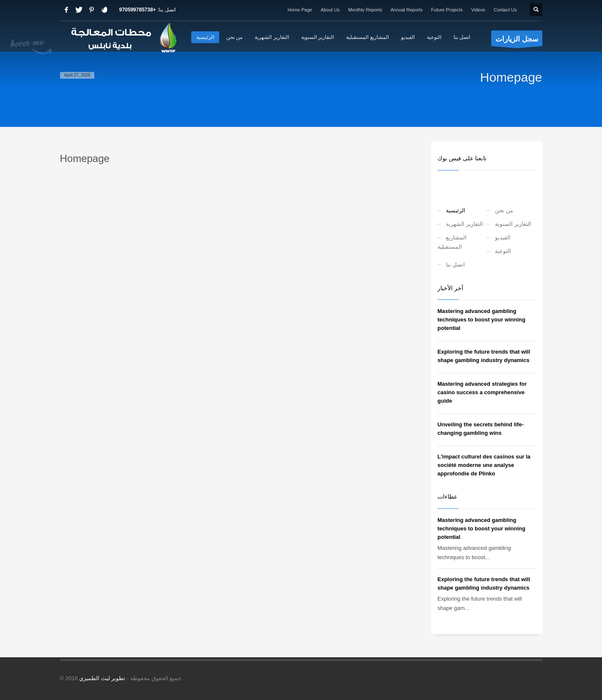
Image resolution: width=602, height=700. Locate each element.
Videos (478, 10)
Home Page (300, 10)
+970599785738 (138, 10)
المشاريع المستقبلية (452, 242)
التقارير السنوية (513, 224)
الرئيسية (456, 210)
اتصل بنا (455, 265)
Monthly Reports (365, 10)
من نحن (504, 210)
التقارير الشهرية (465, 224)
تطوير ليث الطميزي (102, 678)
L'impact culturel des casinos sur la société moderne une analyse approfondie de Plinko (484, 465)
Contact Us (505, 10)
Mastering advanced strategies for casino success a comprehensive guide (482, 392)
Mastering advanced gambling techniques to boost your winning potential (481, 320)
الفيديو (503, 237)
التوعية (503, 251)
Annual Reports (407, 10)
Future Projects (447, 10)
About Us (330, 10)
